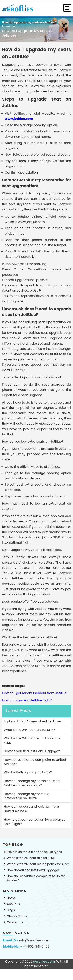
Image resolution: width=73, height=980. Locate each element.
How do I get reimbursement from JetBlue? (35, 693)
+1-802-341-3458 (36, 947)
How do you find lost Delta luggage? (33, 870)
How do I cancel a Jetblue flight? (27, 700)
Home (6, 26)
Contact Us (15, 922)
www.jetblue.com (19, 119)
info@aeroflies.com (34, 940)
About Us (13, 904)
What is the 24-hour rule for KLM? (31, 858)
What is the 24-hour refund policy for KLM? (38, 864)
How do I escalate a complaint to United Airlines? (36, 878)
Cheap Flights (17, 916)
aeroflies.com (44, 962)
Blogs (11, 910)
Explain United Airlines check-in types (34, 852)
